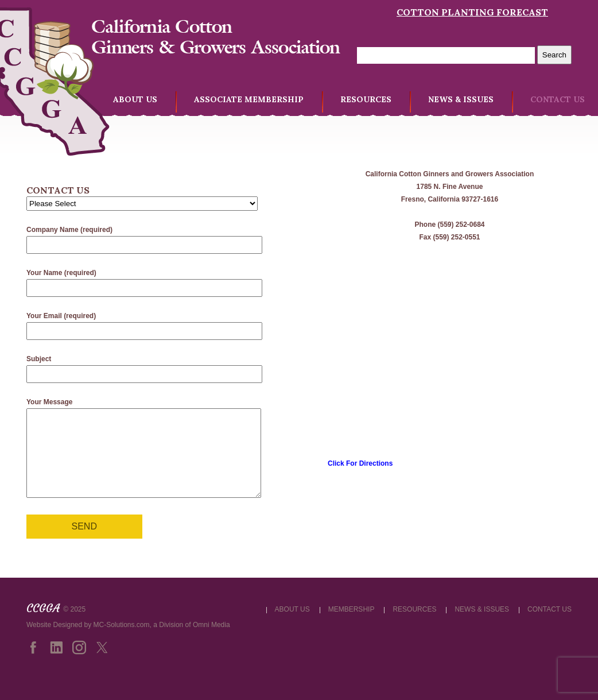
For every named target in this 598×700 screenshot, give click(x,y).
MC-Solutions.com (122, 642)
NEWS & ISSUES (461, 99)
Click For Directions (360, 463)
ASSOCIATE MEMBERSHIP (249, 99)
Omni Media (211, 642)
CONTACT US (558, 99)
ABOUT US (135, 99)
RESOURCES (366, 99)
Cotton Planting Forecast (472, 12)
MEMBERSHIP (352, 626)
